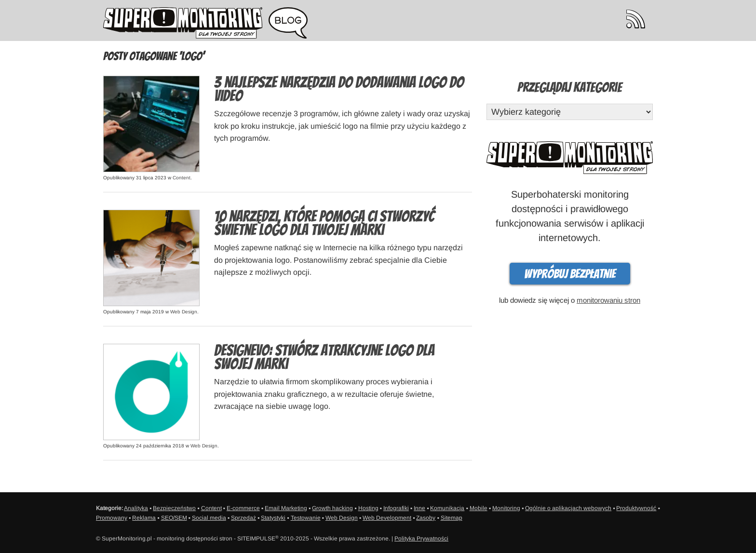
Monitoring (506, 508)
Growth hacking (332, 508)
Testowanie (306, 518)
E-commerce (243, 508)
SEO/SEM (174, 518)
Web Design (184, 312)
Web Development (387, 518)
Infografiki (396, 508)
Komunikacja (447, 508)
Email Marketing (286, 508)
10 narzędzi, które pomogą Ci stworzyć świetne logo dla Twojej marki (324, 223)
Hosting (368, 508)
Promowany (112, 518)
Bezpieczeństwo (174, 508)
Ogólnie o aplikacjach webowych (568, 508)
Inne (419, 508)
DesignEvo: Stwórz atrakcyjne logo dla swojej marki (324, 357)
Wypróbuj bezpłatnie (570, 274)
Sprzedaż (243, 518)
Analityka (136, 508)
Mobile (479, 508)
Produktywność (636, 508)
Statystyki (273, 518)
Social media (209, 518)
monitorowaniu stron (608, 300)
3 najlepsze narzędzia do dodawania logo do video (339, 89)
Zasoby (426, 518)
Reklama (144, 518)
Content (182, 178)
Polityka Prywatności (421, 539)
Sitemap (452, 518)
